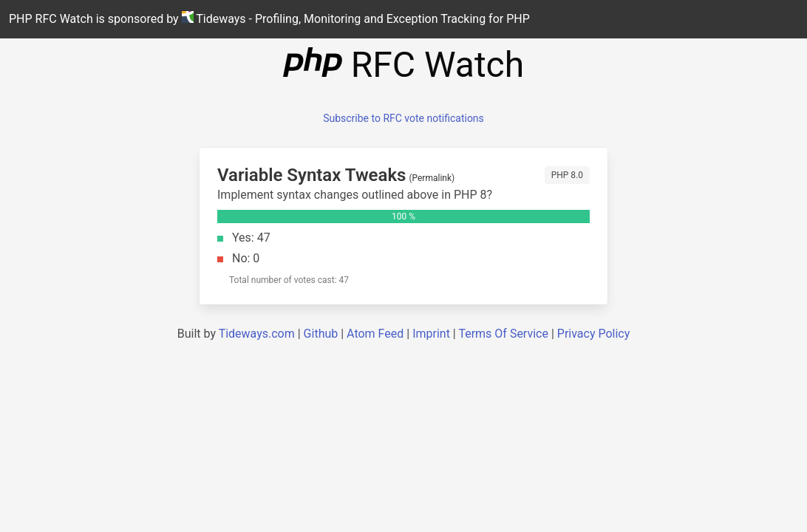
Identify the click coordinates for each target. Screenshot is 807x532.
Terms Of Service (503, 334)
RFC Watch (403, 65)
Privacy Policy (594, 334)
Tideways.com (257, 334)
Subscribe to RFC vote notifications (403, 118)
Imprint (431, 334)
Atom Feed (375, 334)
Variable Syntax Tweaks (311, 175)
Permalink (432, 178)
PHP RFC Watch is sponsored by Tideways (269, 18)
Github (321, 334)
